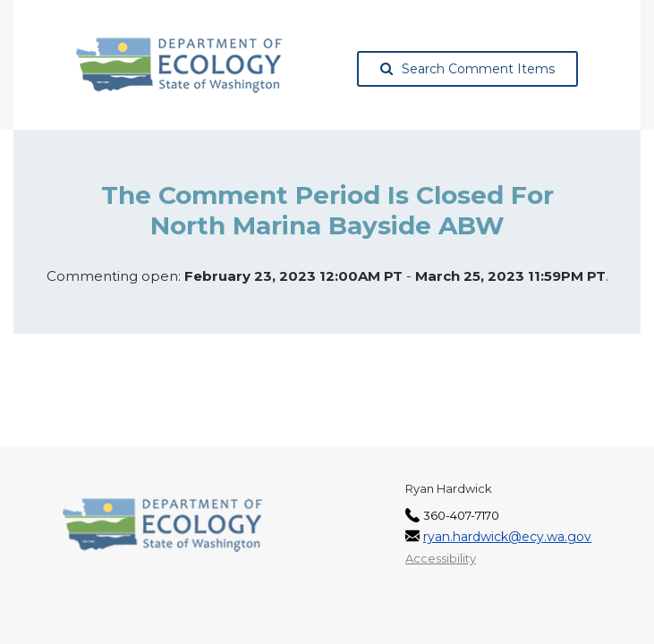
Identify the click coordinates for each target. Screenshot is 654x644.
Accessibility (441, 558)
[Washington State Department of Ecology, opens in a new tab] (179, 65)
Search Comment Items (467, 69)
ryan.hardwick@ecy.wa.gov (507, 537)
